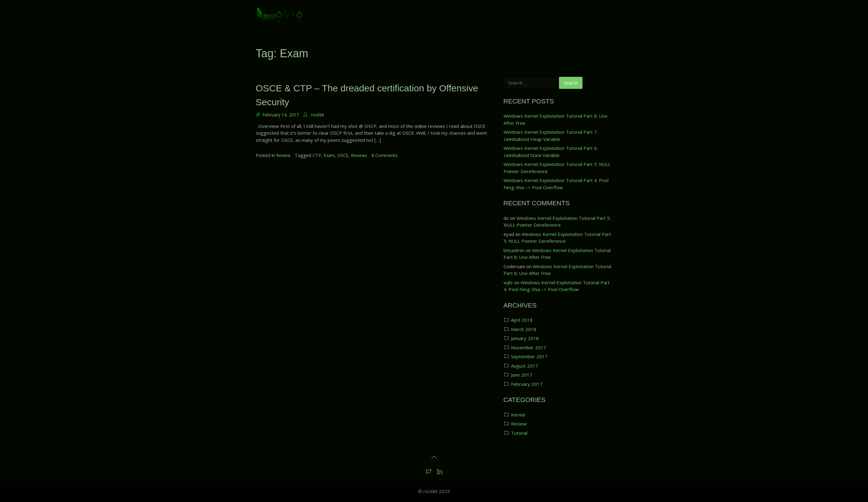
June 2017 (522, 375)
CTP (317, 155)
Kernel (518, 415)
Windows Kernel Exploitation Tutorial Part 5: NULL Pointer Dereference (557, 168)
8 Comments (385, 155)
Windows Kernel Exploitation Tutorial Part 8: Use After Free (556, 119)
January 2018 (525, 338)
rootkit (318, 115)
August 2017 (525, 366)
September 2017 (529, 356)
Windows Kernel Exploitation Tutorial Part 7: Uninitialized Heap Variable (551, 135)
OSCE (343, 155)
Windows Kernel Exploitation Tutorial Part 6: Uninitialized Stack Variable (551, 152)
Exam (329, 155)
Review (283, 155)
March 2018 (524, 329)
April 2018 (522, 320)
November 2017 (529, 347)
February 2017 (527, 384)
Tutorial (519, 433)
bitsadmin (514, 250)
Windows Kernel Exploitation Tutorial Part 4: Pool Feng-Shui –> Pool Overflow (556, 184)
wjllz (508, 282)
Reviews (359, 155)
